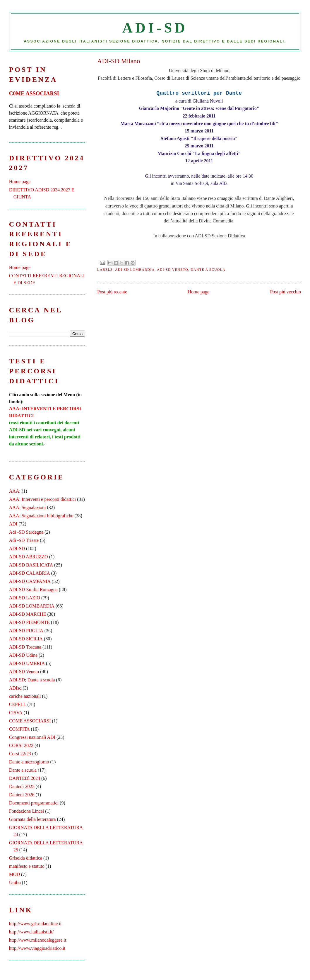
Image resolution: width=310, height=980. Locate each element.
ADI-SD (155, 28)
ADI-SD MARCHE (28, 614)
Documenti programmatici (34, 803)
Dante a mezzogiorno (29, 762)
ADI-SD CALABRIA (30, 573)
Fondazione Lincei (27, 811)
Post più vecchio (285, 292)
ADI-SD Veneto (173, 270)
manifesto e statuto (27, 866)
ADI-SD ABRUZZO (29, 557)
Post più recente (112, 292)
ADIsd (15, 688)
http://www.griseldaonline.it (35, 924)
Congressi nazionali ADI (32, 737)
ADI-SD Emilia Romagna (33, 589)
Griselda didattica (26, 858)
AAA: (15, 491)
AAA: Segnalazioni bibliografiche (41, 516)
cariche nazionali (25, 696)
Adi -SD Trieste (24, 540)
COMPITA (19, 729)
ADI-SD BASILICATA (31, 565)
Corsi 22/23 (20, 754)
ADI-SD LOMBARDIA (135, 270)
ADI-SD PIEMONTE (29, 622)
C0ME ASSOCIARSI (34, 93)
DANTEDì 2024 (25, 778)
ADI (13, 524)
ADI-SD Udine (23, 655)
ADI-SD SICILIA (26, 639)
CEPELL (18, 704)
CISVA (16, 713)
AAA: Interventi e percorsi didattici (42, 499)
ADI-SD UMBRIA (27, 663)
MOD (14, 874)
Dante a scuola (208, 270)
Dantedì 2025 (22, 786)
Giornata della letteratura (32, 819)
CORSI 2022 (21, 745)
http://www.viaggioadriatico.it (37, 948)
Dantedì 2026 (22, 795)
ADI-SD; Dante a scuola (32, 680)
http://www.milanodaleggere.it (38, 940)
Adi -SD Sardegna (26, 532)
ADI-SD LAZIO (25, 598)
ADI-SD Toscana (25, 647)
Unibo (15, 883)
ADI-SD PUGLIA (26, 631)
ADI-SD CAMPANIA (30, 581)
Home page (199, 292)
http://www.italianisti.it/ (31, 932)
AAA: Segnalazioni (28, 507)
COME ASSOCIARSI (30, 721)
